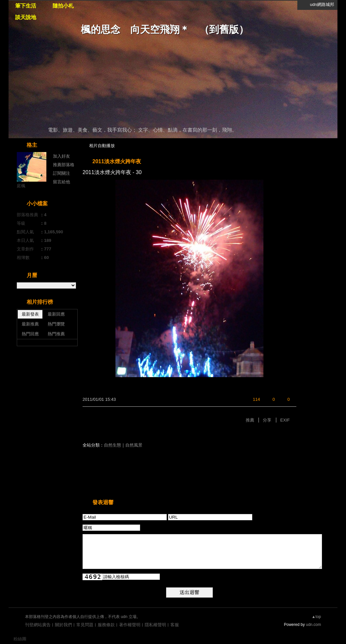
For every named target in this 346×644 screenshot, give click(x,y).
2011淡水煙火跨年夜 (117, 161)
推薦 (250, 420)
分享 (267, 420)
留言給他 (62, 182)
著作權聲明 (130, 625)
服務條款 (106, 625)
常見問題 (85, 625)
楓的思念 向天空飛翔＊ (135, 29)
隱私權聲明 (155, 625)
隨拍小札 (63, 6)
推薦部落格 (64, 165)
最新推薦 (30, 324)
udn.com (313, 625)
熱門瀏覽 (56, 324)
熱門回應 (30, 334)
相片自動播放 (102, 146)
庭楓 (21, 186)
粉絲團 (20, 639)
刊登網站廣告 (38, 625)
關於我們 (63, 625)
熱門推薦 (56, 334)
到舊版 (224, 29)
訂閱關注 (62, 173)
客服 (175, 625)
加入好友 (62, 156)
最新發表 (30, 314)
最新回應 (56, 314)
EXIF (285, 420)
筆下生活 (26, 6)
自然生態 (112, 445)
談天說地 (26, 17)
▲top (316, 617)
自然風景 (134, 445)
